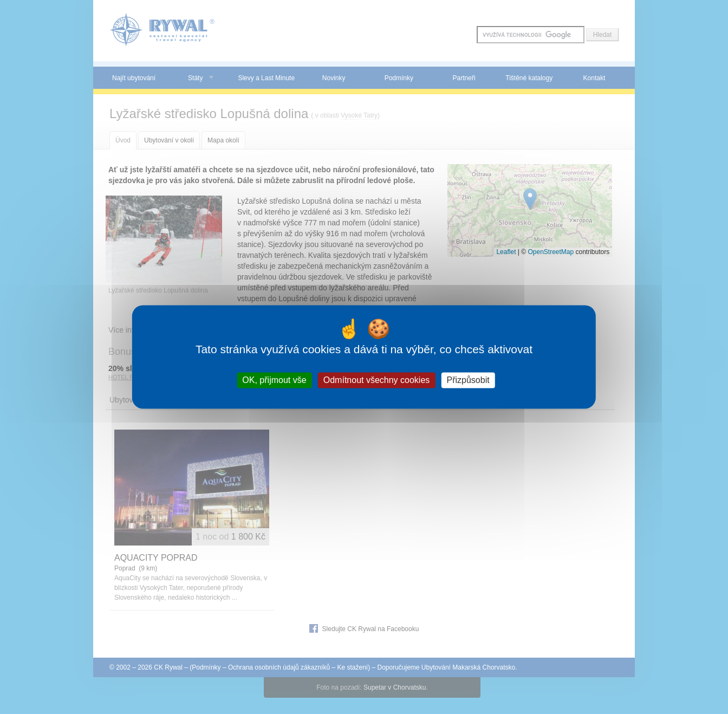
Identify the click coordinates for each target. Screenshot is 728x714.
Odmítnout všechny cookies (377, 380)
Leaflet (506, 252)
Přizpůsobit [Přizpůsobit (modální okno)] (468, 380)
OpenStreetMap (551, 252)
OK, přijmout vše (274, 380)
